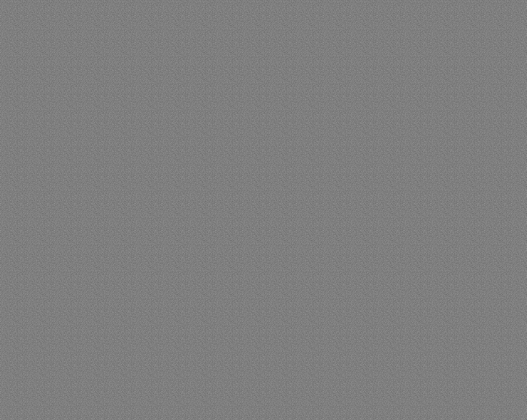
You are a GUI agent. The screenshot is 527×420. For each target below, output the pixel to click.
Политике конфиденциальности (438, 380)
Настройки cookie (488, 396)
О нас (137, 325)
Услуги (139, 347)
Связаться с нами (316, 222)
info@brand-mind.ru (233, 339)
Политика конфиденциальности (103, 398)
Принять (421, 396)
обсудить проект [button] (431, 18)
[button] (43, 17)
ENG (484, 18)
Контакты (224, 325)
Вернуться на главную (211, 222)
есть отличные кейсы (343, 167)
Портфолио (146, 369)
